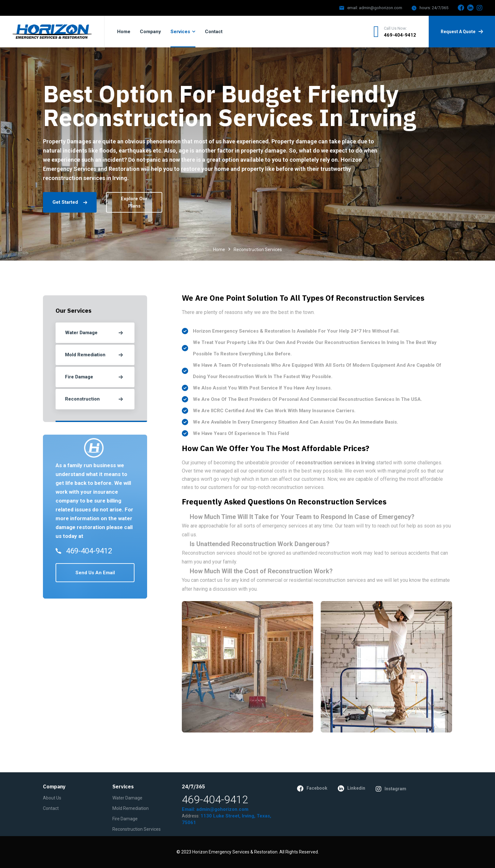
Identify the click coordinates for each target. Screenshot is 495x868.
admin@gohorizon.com (381, 8)
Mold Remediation (131, 808)
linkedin (352, 788)
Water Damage (127, 798)
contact (51, 808)
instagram (391, 789)
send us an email (95, 573)
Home (219, 250)
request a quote (462, 32)
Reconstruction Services (137, 829)
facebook (312, 788)
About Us (52, 798)
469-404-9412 (400, 35)
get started (70, 202)
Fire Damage (125, 819)
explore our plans (134, 202)
